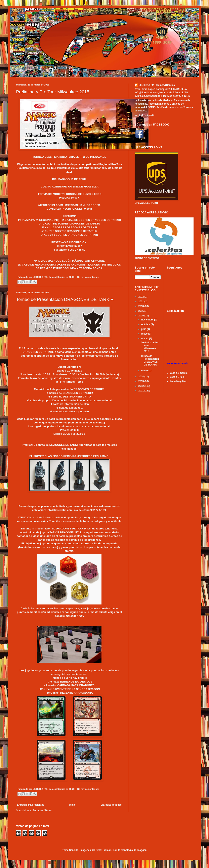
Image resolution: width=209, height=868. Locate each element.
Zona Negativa (178, 381)
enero (145, 371)
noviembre (148, 320)
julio (144, 329)
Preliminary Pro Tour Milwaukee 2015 (53, 92)
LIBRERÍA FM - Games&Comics (157, 85)
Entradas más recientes (31, 805)
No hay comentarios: (88, 277)
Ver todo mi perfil (144, 115)
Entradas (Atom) (42, 810)
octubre (146, 324)
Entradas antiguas (111, 805)
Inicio (72, 805)
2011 (141, 391)
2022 (141, 297)
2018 (141, 306)
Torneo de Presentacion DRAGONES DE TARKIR (65, 299)
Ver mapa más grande (177, 363)
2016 (141, 311)
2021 (141, 302)
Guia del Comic (179, 373)
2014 (141, 377)
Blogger (142, 850)
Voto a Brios (177, 377)
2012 (141, 386)
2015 (141, 316)
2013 (141, 381)
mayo (145, 334)
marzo (145, 339)
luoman (107, 850)
